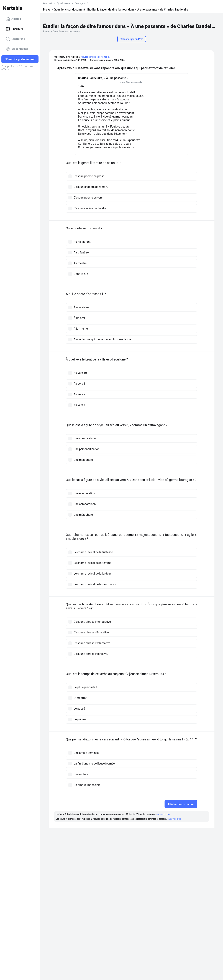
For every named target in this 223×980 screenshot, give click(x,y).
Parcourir (15, 29)
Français (80, 3)
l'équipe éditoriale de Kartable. (95, 57)
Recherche (15, 39)
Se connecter (17, 49)
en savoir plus (163, 814)
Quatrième (63, 3)
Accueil (13, 19)
